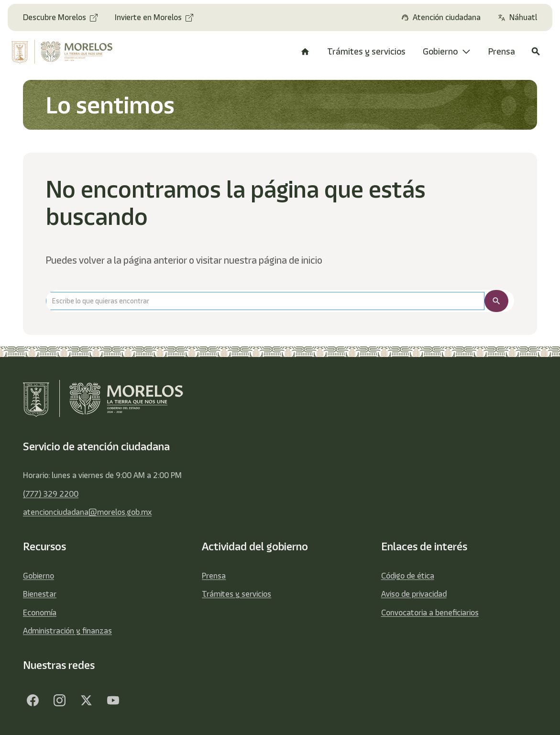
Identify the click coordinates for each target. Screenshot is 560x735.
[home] (65, 52)
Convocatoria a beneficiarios (430, 612)
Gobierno (38, 576)
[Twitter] (86, 701)
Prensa (214, 576)
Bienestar (40, 594)
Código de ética (408, 576)
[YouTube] (113, 701)
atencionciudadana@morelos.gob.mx (87, 512)
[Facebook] (33, 701)
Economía (40, 612)
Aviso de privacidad (414, 594)
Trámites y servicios (236, 594)
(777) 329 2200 (51, 494)
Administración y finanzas (67, 631)
